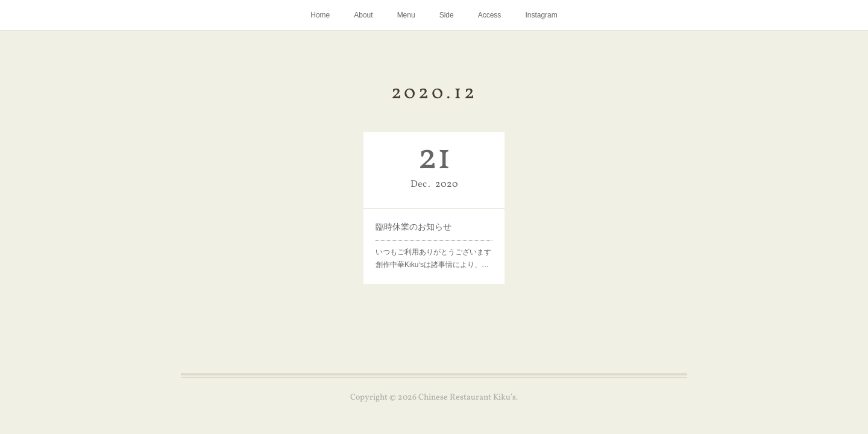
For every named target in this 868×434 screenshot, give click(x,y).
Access (490, 15)
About (363, 15)
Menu (406, 15)
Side (447, 15)
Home (320, 15)
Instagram (541, 15)
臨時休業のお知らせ (414, 227)
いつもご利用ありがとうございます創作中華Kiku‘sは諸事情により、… (433, 259)
